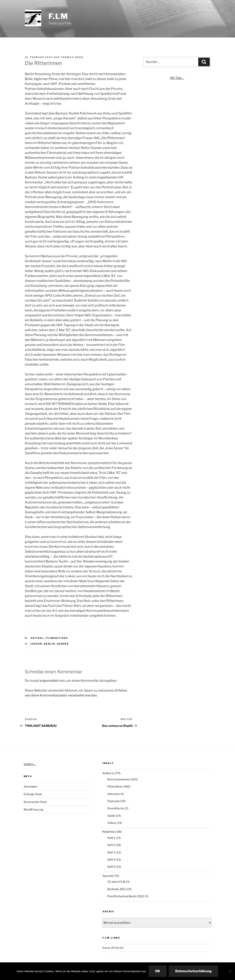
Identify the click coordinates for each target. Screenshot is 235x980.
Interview (113, 794)
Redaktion (109, 832)
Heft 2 (111, 845)
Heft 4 (111, 859)
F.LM (58, 16)
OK (158, 971)
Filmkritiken (57, 638)
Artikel (37, 638)
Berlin (49, 644)
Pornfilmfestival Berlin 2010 (126, 896)
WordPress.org (33, 809)
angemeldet (49, 681)
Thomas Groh (72, 57)
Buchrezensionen (119, 779)
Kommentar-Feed (35, 802)
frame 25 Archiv (113, 948)
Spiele (111, 816)
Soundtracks (116, 808)
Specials (108, 876)
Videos (112, 823)
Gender (63, 644)
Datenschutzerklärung (193, 971)
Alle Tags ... (177, 78)
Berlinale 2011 (117, 889)
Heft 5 (111, 867)
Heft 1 (111, 838)
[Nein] (230, 971)
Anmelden (30, 786)
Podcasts (113, 801)
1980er (36, 644)
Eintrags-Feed (33, 794)
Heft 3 (111, 852)
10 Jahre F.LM (116, 882)
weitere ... (30, 764)
